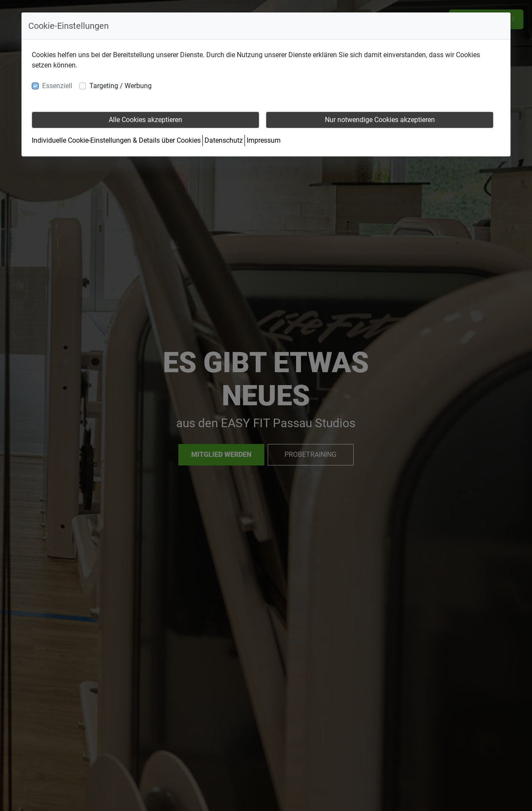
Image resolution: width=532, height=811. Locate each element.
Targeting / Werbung (121, 86)
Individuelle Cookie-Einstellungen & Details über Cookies (116, 140)
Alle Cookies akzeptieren (145, 120)
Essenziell (57, 86)
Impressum (264, 140)
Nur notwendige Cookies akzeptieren (380, 120)
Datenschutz (224, 140)
